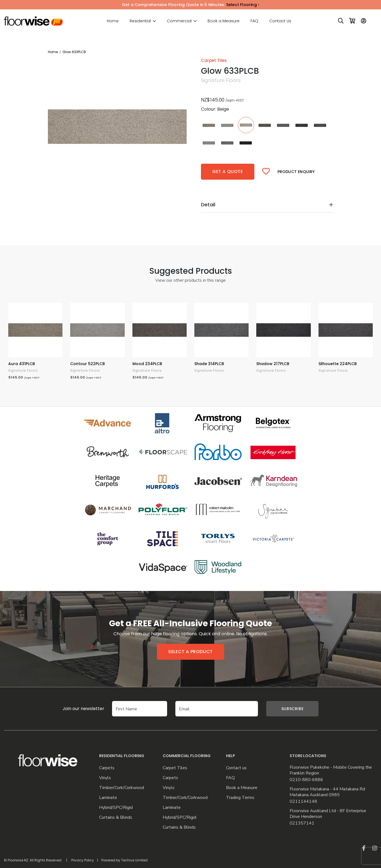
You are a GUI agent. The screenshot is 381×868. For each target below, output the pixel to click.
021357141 (302, 823)
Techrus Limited (134, 860)
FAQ (254, 21)
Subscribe (292, 709)
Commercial (179, 21)
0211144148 (303, 802)
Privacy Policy (83, 860)
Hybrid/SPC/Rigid (116, 808)
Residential (140, 21)
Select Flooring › (243, 5)
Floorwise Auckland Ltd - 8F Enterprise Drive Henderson (328, 814)
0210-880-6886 (306, 780)
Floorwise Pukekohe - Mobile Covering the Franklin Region (331, 770)
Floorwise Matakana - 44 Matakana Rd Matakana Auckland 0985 (327, 792)
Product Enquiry (296, 172)
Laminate (108, 798)
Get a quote (228, 172)
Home (113, 21)
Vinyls (105, 778)
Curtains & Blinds (116, 818)
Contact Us (280, 21)
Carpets (107, 768)
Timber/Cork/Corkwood (122, 788)
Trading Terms (240, 798)
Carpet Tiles (175, 768)
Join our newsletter (75, 709)
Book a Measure (224, 21)
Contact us (236, 768)
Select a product (190, 652)
